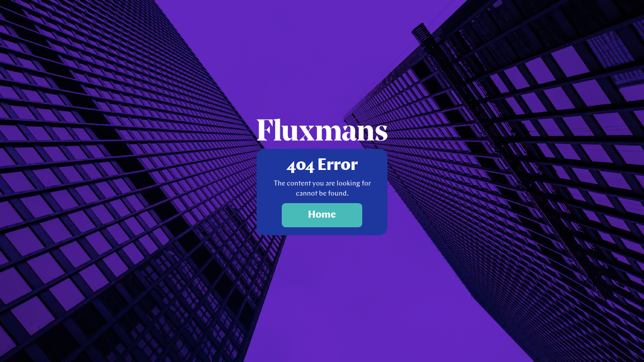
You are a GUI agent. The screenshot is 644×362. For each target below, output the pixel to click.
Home (322, 215)
